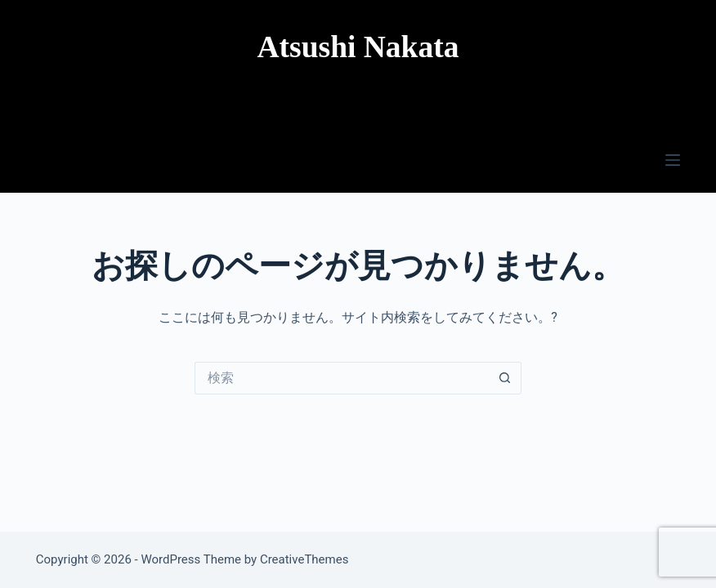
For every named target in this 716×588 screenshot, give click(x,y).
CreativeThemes (304, 559)
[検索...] (342, 378)
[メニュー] (673, 160)
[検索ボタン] (505, 378)
